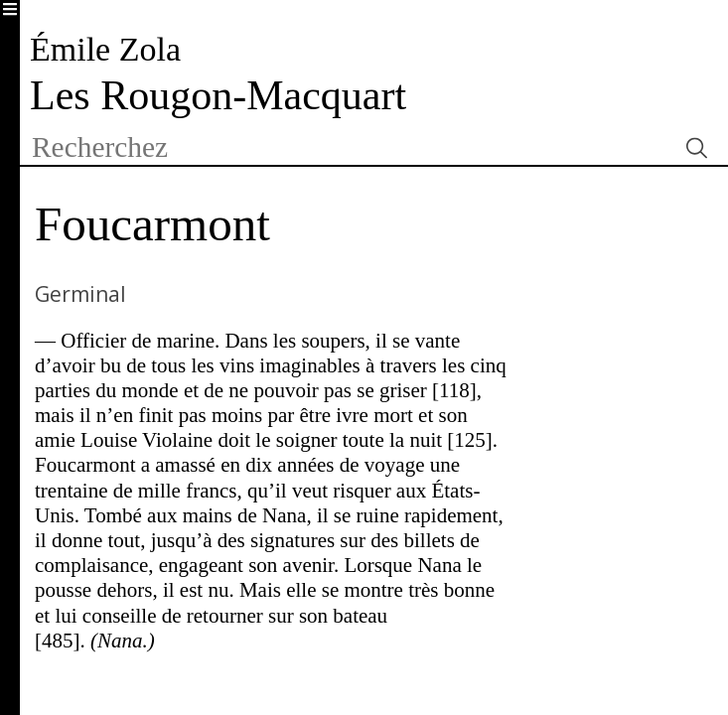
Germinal (80, 294)
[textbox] (348, 147)
